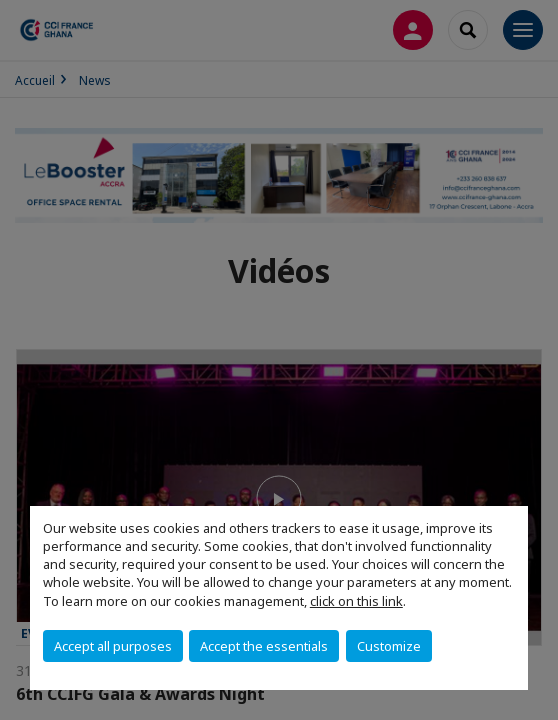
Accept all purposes (113, 646)
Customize (389, 646)
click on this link (356, 601)
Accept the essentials (264, 646)
